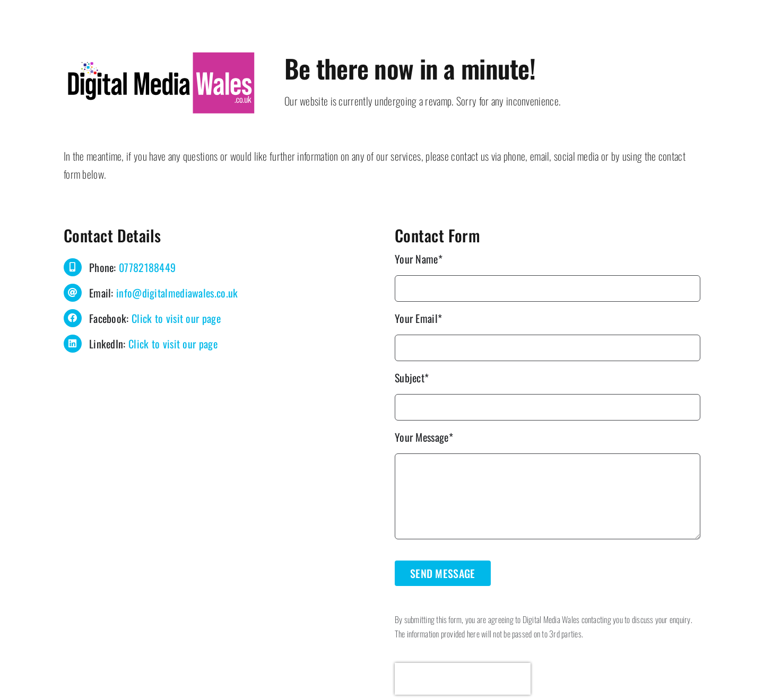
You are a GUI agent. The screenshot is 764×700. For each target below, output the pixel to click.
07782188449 (147, 267)
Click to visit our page (176, 318)
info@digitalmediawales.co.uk (177, 293)
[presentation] (463, 679)
